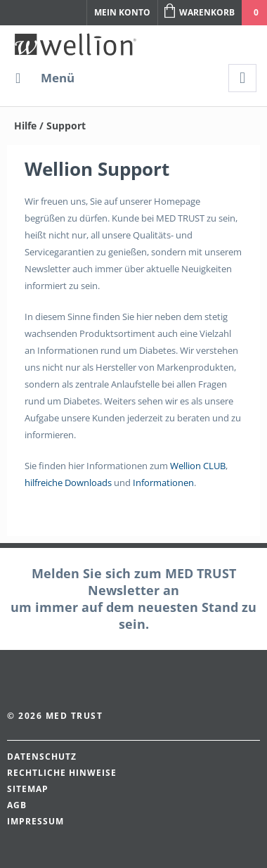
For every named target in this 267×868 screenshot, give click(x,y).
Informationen (163, 483)
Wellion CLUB (198, 466)
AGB (17, 805)
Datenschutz (42, 757)
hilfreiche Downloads (68, 483)
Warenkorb (200, 11)
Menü (45, 76)
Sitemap (28, 789)
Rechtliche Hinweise (62, 773)
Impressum (35, 821)
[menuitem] (44, 78)
